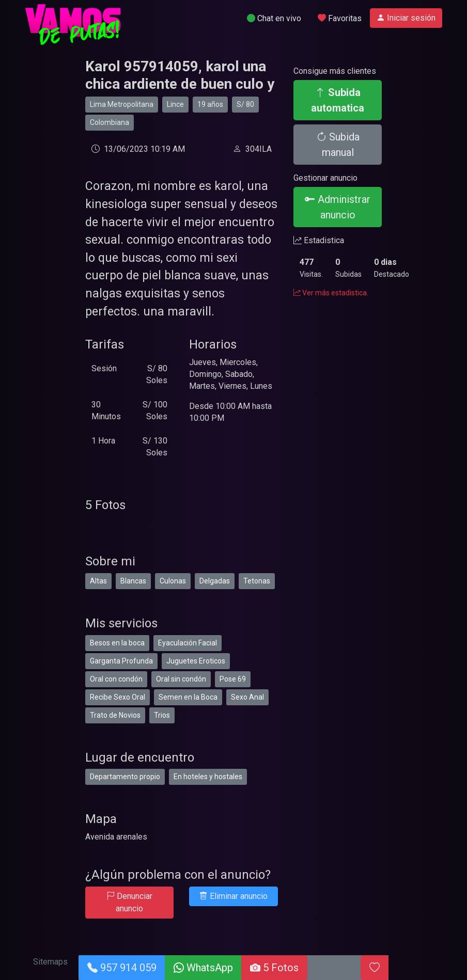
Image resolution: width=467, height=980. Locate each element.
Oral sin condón (181, 679)
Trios (162, 715)
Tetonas (257, 581)
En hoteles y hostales (208, 777)
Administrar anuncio (338, 207)
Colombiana (110, 122)
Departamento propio (125, 777)
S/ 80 (245, 104)
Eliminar (233, 896)
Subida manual (338, 145)
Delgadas (215, 581)
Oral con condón (116, 679)
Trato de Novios (115, 715)
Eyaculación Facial (188, 643)
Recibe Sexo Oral (118, 697)
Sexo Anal (247, 697)
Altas (98, 581)
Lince (175, 104)
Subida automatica (338, 100)
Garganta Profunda (121, 661)
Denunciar (129, 902)
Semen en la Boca (188, 697)
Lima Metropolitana (122, 104)
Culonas (173, 581)
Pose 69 (233, 679)
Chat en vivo (274, 18)
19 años (210, 104)
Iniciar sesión (406, 18)
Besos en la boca (117, 643)
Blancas (133, 581)
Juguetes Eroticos (196, 661)
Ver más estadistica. (331, 293)
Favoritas (340, 18)
